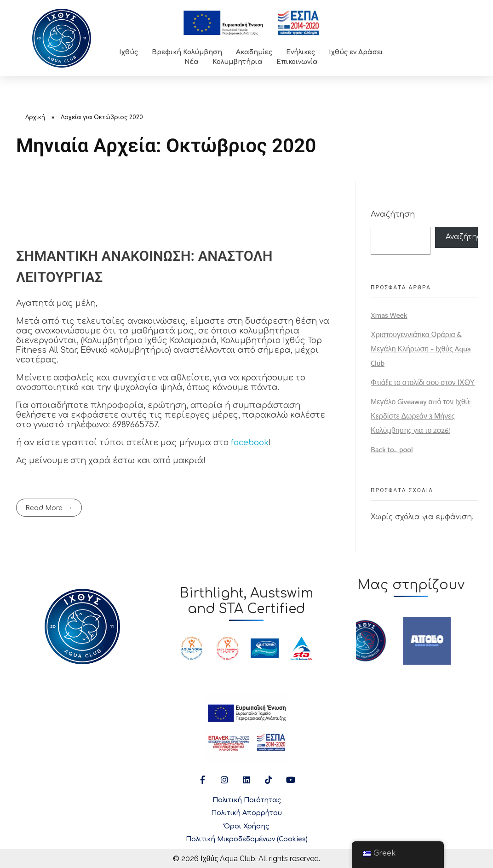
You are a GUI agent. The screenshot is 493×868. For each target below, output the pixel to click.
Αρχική (35, 117)
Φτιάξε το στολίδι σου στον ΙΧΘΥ (423, 383)
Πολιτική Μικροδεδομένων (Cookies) (247, 839)
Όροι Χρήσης (246, 826)
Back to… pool (392, 450)
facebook (250, 443)
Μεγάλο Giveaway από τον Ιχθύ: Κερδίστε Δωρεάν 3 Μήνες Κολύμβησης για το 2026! (421, 417)
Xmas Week (389, 316)
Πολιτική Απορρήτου (246, 813)
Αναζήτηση (393, 214)
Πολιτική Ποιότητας (247, 800)
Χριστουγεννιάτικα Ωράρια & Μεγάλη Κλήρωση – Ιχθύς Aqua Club (421, 349)
